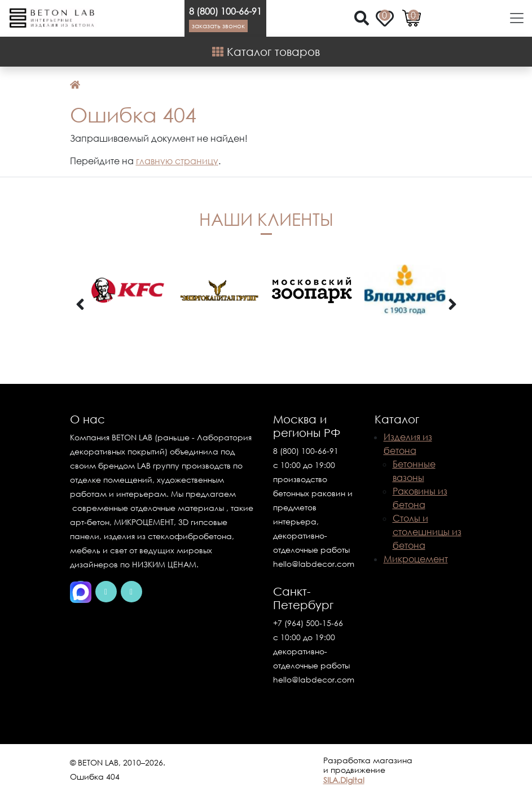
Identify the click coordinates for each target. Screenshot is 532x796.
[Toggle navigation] (513, 18)
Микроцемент (416, 559)
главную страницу (177, 161)
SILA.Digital (344, 780)
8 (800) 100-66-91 (225, 11)
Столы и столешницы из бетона (427, 532)
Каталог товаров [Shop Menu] (266, 51)
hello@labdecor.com (314, 564)
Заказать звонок (218, 26)
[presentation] (80, 305)
